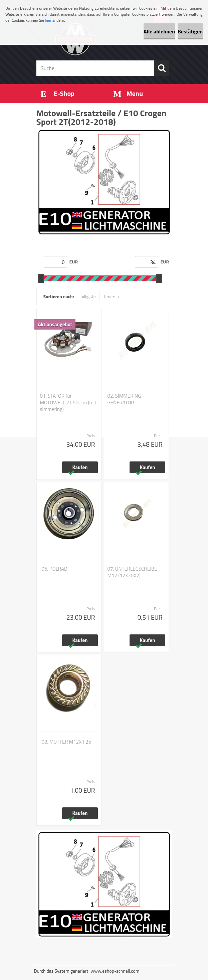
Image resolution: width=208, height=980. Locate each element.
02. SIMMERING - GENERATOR (126, 399)
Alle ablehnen (159, 31)
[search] (162, 68)
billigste (88, 296)
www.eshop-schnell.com (115, 971)
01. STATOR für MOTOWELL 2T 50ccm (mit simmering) (68, 403)
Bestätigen (190, 31)
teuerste (112, 296)
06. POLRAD (55, 569)
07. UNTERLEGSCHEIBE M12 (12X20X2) (132, 572)
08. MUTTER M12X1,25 (67, 742)
